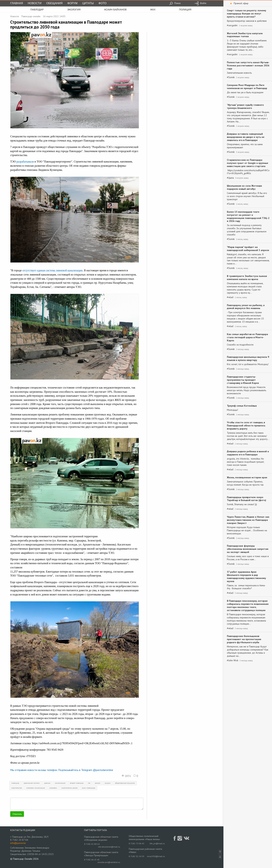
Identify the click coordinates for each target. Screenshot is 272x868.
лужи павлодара (89, 788)
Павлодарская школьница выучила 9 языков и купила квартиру (248, 358)
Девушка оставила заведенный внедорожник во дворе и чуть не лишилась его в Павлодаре (246, 137)
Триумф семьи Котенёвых (242, 406)
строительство (17, 788)
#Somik (231, 77)
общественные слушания (125, 783)
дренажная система (32, 783)
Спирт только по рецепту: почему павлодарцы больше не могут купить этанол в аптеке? (246, 14)
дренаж (47, 783)
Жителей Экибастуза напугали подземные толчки (245, 35)
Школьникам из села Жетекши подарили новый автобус (244, 187)
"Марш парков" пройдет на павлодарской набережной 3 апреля (248, 249)
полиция (185, 10)
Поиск (175, 3)
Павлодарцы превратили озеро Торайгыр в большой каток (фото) (246, 499)
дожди (97, 783)
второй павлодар (77, 783)
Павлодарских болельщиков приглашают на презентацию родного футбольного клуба (244, 639)
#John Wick (233, 660)
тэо (89, 783)
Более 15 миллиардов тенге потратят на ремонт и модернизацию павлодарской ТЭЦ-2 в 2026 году (248, 216)
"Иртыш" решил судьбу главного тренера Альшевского (245, 106)
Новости (35, 3)
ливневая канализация (36, 788)
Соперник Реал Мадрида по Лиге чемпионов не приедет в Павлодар (247, 87)
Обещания (54, 3)
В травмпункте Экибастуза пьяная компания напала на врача (247, 278)
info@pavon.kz (18, 843)
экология (74, 10)
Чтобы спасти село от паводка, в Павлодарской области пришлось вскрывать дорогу (246, 425)
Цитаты (88, 3)
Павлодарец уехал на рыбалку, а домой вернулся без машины (246, 307)
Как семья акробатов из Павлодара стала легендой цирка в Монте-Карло (247, 337)
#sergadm (232, 25)
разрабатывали (25, 162)
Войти (200, 3)
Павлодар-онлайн (31, 16)
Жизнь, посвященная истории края (247, 477)
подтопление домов (69, 788)
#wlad (230, 297)
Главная (17, 3)
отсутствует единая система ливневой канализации (52, 270)
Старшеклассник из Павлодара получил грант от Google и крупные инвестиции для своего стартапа (248, 163)
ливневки (53, 788)
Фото (103, 3)
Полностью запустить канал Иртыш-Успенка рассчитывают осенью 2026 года (248, 65)
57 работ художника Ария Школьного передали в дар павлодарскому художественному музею (246, 577)
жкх (153, 10)
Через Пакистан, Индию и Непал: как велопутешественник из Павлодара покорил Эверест (248, 520)
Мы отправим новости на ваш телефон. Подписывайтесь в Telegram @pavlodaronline (62, 770)
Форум (72, 3)
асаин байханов (115, 10)
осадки (108, 783)
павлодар (15, 783)
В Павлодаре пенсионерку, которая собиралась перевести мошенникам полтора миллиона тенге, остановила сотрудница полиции (248, 606)
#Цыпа (230, 178)
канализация (60, 783)
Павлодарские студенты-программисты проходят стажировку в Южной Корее (243, 380)
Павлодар (37, 10)
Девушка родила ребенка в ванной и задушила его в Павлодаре (248, 453)
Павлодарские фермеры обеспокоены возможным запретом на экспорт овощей (248, 549)
